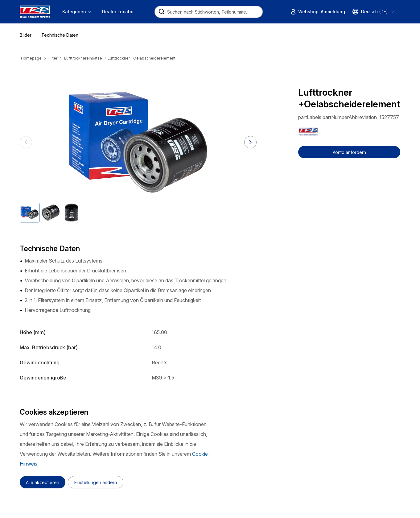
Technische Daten (60, 35)
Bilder (26, 35)
